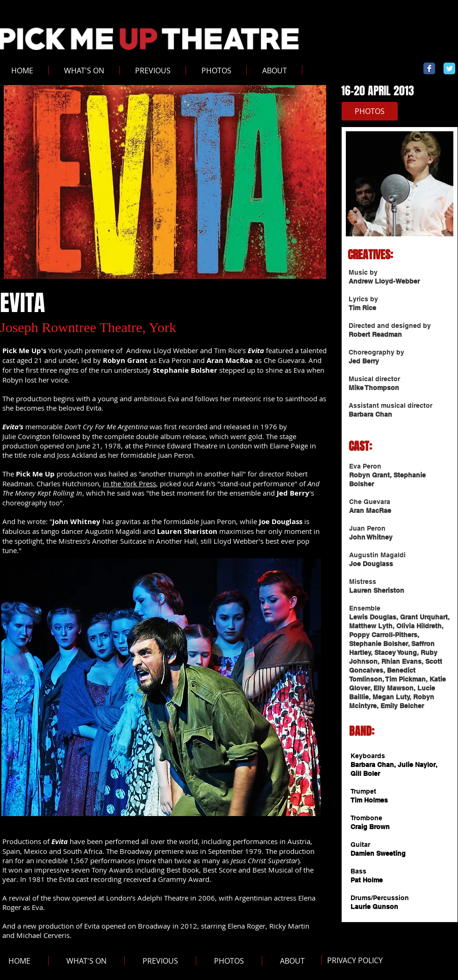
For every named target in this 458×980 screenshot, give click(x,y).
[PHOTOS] (370, 111)
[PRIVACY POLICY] (355, 961)
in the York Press (129, 483)
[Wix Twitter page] (449, 68)
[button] (153, 71)
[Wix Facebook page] (429, 68)
